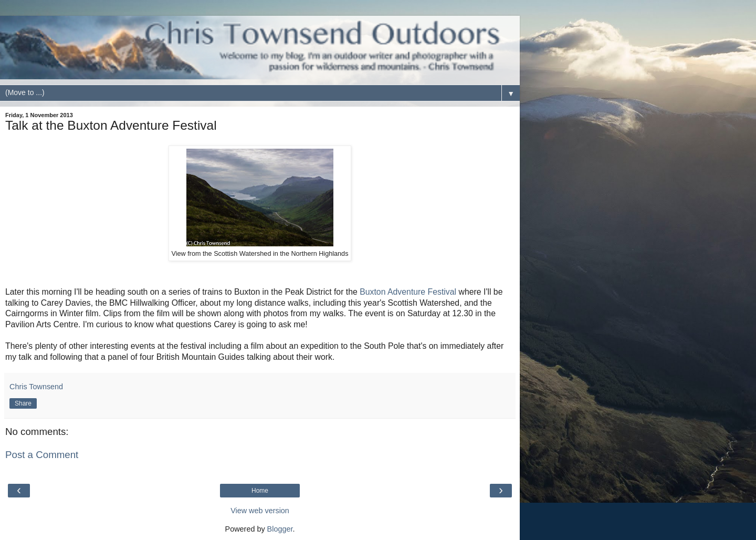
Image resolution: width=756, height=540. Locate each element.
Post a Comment (42, 455)
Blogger (280, 529)
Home (260, 491)
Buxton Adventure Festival (409, 292)
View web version (260, 511)
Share (23, 403)
